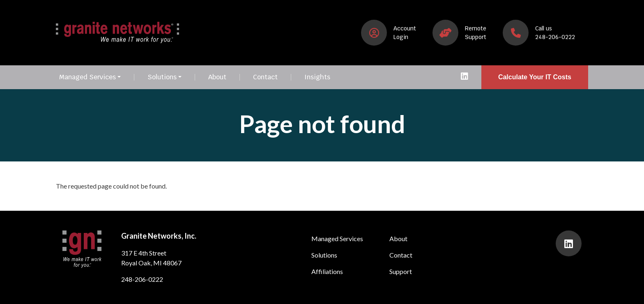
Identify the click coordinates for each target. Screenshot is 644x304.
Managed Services (87, 77)
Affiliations (327, 271)
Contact (265, 77)
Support (401, 271)
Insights (317, 77)
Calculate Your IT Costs (535, 77)
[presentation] (465, 77)
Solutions (162, 77)
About (217, 77)
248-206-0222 (142, 279)
